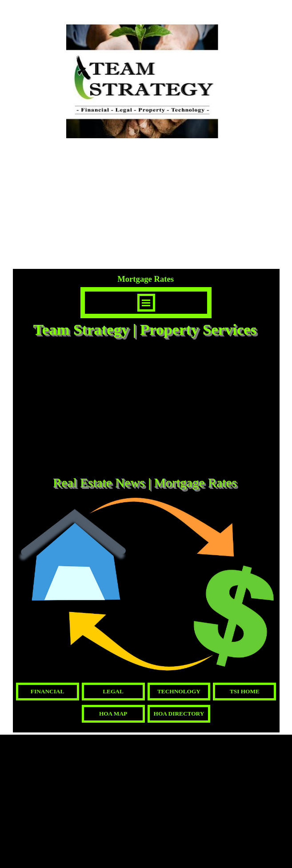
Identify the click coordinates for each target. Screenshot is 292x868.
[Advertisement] (146, 408)
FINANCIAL (48, 691)
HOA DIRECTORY (179, 714)
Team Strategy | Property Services (145, 329)
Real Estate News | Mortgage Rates (145, 483)
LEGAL (113, 691)
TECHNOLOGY (179, 691)
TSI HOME (245, 691)
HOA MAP (113, 714)
